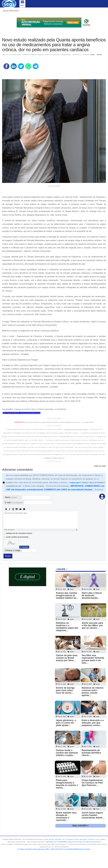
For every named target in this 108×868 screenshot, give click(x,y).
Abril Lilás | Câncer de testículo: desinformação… (92, 595)
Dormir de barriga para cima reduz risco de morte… (65, 690)
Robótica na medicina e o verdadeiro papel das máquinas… (67, 627)
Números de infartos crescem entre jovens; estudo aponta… (93, 692)
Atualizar (25, 547)
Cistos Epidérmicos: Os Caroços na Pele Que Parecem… (93, 783)
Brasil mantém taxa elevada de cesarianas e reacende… (66, 816)
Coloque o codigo (13, 550)
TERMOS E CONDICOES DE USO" (55, 458)
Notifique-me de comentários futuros (19, 533)
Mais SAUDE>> (81, 826)
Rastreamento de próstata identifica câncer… (91, 753)
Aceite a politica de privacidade (17, 537)
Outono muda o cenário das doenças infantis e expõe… (67, 753)
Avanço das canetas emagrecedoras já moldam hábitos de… (67, 595)
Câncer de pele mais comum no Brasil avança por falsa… (67, 658)
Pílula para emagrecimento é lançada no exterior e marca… (67, 784)
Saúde (93, 55)
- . (79, 842)
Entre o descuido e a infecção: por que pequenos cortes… (93, 723)
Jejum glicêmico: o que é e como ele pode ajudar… (66, 723)
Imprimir (99, 55)
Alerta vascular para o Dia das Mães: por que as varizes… (92, 625)
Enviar (8, 556)
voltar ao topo (100, 466)
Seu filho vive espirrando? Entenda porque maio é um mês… (93, 659)
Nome (11, 497)
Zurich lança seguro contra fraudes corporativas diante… (93, 815)
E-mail (14, 503)
